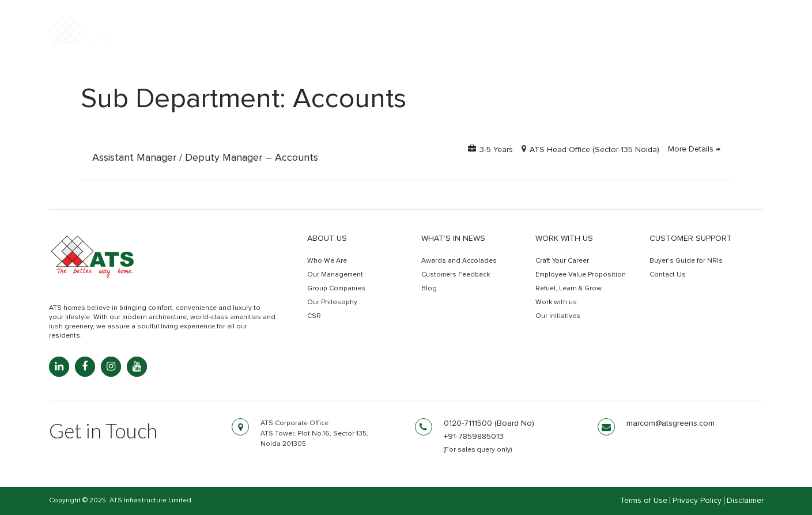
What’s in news (453, 238)
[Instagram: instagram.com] (111, 367)
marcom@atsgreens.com (671, 423)
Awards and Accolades (459, 261)
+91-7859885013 (474, 437)
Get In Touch (713, 45)
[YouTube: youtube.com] (137, 367)
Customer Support (691, 238)
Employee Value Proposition (581, 275)
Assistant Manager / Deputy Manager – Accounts (205, 158)
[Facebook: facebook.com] (85, 367)
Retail (624, 45)
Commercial (556, 45)
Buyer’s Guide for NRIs (686, 261)
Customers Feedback (456, 275)
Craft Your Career (562, 261)
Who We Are (327, 261)
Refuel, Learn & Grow (569, 289)
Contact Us (668, 275)
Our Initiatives (558, 316)
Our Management (335, 275)
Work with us (564, 238)
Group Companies (336, 289)
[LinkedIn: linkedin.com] (59, 367)
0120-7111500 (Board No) (489, 423)
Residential (475, 45)
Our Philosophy (332, 302)
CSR (314, 316)
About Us (327, 238)
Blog (429, 289)
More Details (694, 149)
